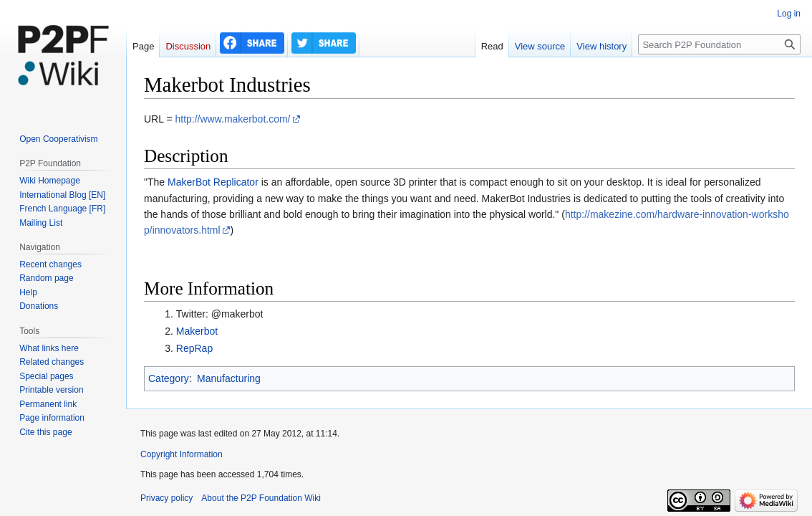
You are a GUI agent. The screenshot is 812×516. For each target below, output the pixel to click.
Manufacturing (229, 378)
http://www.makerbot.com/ (232, 119)
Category (169, 378)
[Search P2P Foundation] (719, 44)
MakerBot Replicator (213, 182)
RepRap (194, 348)
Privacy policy (166, 498)
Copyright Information (182, 454)
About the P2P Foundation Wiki (261, 498)
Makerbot (197, 331)
